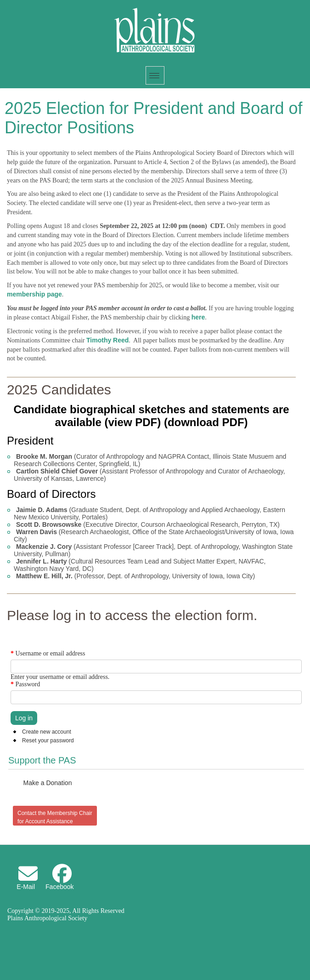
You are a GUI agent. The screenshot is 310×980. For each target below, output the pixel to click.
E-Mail (26, 887)
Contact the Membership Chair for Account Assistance (55, 817)
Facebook (59, 887)
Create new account (47, 732)
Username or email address (48, 653)
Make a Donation (48, 783)
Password (25, 684)
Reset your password (48, 741)
